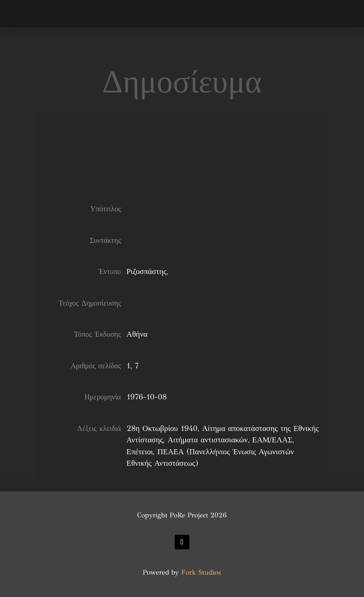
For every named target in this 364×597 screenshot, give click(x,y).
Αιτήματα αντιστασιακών (207, 440)
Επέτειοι (140, 452)
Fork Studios (201, 572)
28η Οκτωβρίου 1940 (162, 428)
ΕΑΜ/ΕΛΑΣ (273, 440)
